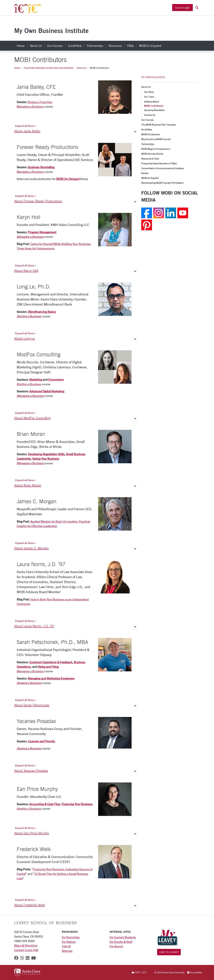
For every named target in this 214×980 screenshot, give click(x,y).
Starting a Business (29, 316)
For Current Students (123, 937)
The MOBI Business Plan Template (159, 125)
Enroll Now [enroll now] (75, 46)
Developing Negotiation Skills (46, 454)
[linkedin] (28, 958)
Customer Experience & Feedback (51, 662)
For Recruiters (71, 937)
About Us (82, 68)
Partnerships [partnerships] (95, 46)
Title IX (66, 946)
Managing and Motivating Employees (51, 678)
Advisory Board (152, 102)
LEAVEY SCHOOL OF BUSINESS (46, 923)
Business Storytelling (41, 167)
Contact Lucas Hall (26, 950)
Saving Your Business (46, 459)
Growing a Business (29, 683)
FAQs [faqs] (130, 46)
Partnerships (148, 144)
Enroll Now (147, 129)
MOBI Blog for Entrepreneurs (156, 149)
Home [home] (21, 46)
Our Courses (147, 120)
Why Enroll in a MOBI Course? (156, 139)
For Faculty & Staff (121, 942)
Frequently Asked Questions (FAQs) (159, 163)
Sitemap (67, 951)
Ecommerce (56, 380)
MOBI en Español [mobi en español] (150, 46)
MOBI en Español (150, 178)
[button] (197, 8)
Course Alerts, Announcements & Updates (163, 168)
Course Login (182, 8)
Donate (145, 173)
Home (17, 68)
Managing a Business (30, 106)
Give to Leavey (169, 952)
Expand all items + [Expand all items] (26, 126)
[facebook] (16, 958)
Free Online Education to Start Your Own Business (49, 68)
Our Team (149, 97)
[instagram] (22, 958)
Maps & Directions (26, 945)
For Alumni (116, 946)
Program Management (42, 232)
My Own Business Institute (51, 30)
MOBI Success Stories (152, 154)
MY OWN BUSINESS (153, 77)
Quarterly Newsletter (154, 110)
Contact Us (150, 115)
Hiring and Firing (48, 667)
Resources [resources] (115, 46)
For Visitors (69, 942)
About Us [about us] (36, 46)
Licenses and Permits (41, 741)
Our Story (149, 92)
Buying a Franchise (40, 102)
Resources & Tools (150, 159)
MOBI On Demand (68, 179)
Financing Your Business (77, 804)
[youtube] (34, 958)
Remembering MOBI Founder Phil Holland (162, 183)
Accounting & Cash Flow (45, 804)
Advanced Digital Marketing (47, 391)
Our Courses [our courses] (55, 46)
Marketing (36, 380)
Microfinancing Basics (42, 312)
